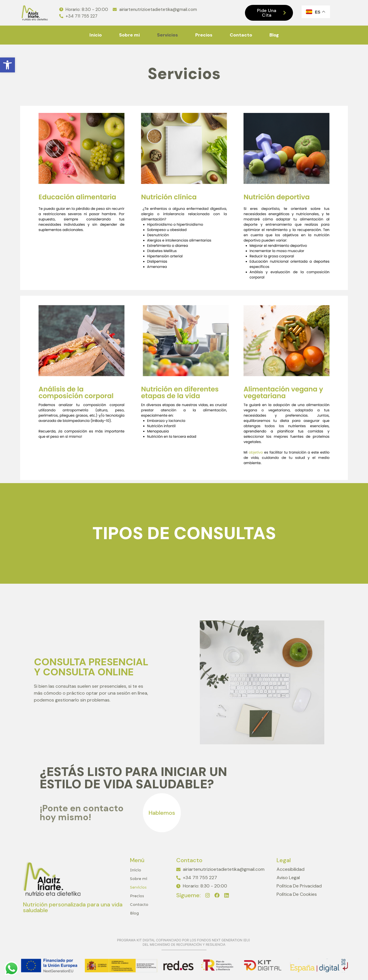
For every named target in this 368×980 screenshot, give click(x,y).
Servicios (167, 35)
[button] (7, 65)
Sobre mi (129, 35)
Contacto (241, 35)
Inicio (96, 35)
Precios (204, 35)
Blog (274, 35)
